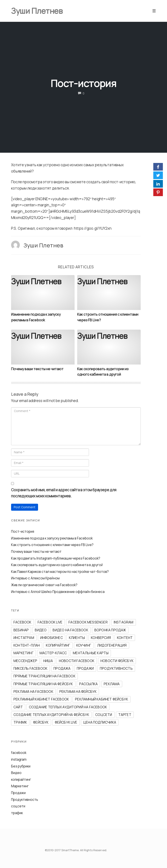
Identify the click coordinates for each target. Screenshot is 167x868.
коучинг (84, 645)
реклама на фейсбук (78, 692)
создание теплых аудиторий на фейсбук (51, 715)
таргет (125, 715)
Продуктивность (25, 800)
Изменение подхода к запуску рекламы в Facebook (52, 538)
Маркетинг (20, 786)
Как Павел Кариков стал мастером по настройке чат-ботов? (60, 572)
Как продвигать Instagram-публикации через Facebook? (56, 558)
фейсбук (41, 722)
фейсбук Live (66, 722)
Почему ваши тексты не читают (37, 369)
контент (125, 638)
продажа (62, 669)
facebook (23, 622)
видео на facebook (70, 630)
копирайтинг (58, 645)
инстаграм (24, 638)
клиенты (77, 638)
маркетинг (23, 653)
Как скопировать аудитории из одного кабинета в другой (57, 565)
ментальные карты (91, 653)
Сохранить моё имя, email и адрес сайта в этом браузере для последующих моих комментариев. (64, 493)
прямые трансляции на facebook (44, 676)
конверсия (101, 638)
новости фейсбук (117, 661)
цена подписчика (100, 722)
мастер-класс (53, 653)
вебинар (21, 630)
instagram (124, 622)
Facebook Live (50, 622)
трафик (20, 722)
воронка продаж (110, 630)
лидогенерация (112, 645)
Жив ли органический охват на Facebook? (44, 585)
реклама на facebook (33, 692)
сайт (18, 707)
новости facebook (77, 661)
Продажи (18, 793)
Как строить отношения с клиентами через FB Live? (52, 545)
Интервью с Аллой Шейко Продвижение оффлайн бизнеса (58, 592)
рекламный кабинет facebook (41, 699)
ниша (48, 661)
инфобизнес (52, 638)
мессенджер (25, 661)
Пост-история (83, 83)
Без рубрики (21, 766)
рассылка (89, 684)
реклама (112, 684)
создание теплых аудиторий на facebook (68, 707)
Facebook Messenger (88, 622)
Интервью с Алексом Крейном (35, 578)
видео (41, 630)
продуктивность (116, 669)
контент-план (27, 645)
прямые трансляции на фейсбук (43, 684)
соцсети (104, 715)
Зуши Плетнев (43, 245)
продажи (85, 669)
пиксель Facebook (30, 669)
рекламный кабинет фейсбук (102, 699)
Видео (16, 773)
